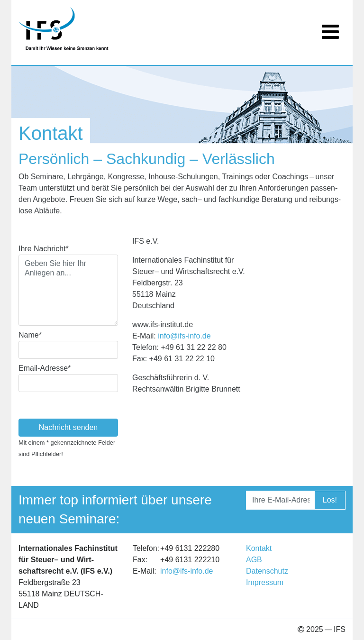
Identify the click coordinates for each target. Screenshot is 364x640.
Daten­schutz (267, 571)
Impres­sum (265, 582)
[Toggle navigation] (330, 26)
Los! (330, 500)
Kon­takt (259, 548)
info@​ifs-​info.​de (184, 336)
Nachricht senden (68, 427)
